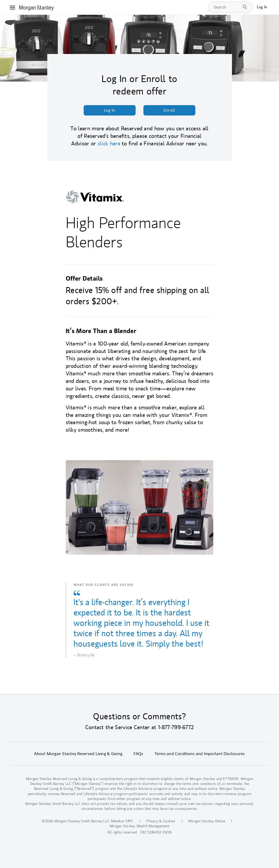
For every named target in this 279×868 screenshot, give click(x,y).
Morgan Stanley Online (207, 821)
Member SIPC (122, 821)
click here (109, 144)
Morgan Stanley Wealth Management (139, 826)
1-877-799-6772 (176, 727)
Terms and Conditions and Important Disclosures (200, 754)
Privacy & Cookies (161, 821)
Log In (262, 7)
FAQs (138, 754)
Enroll (169, 110)
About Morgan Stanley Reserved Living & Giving (78, 754)
